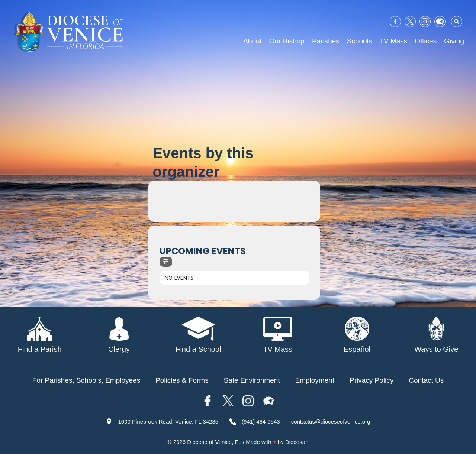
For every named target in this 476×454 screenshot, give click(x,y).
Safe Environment (252, 380)
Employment (315, 380)
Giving (454, 41)
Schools (360, 41)
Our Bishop (287, 41)
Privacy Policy (372, 380)
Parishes (326, 41)
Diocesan (297, 442)
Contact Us (426, 380)
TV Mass (393, 41)
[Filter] (166, 262)
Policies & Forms (182, 380)
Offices (426, 41)
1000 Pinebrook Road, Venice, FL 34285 (168, 421)
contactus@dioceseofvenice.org (331, 421)
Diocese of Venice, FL (214, 442)
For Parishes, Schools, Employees (86, 380)
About (253, 41)
